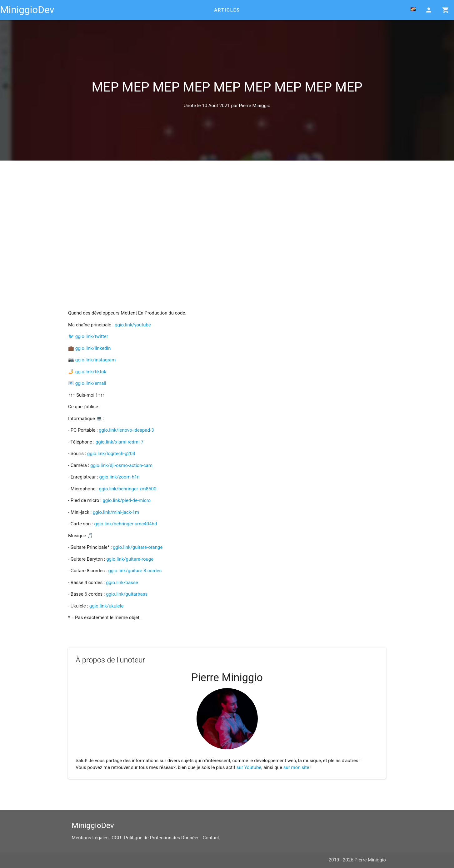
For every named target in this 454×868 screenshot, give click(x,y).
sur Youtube (249, 767)
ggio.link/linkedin (93, 348)
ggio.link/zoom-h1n (120, 477)
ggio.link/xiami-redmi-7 (120, 442)
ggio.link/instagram (96, 360)
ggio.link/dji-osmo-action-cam (121, 465)
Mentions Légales (90, 838)
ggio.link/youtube (133, 325)
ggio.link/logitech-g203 (111, 454)
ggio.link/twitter (92, 336)
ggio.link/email (91, 383)
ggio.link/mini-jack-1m (116, 512)
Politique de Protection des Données (162, 838)
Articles (227, 10)
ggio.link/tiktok (91, 372)
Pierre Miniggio (255, 106)
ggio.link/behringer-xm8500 (127, 489)
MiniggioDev (27, 10)
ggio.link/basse (122, 583)
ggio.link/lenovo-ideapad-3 (126, 430)
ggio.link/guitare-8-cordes (135, 571)
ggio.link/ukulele (107, 606)
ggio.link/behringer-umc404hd (125, 524)
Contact (211, 838)
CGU (116, 838)
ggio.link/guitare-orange (138, 547)
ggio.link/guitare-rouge (130, 559)
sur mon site (296, 767)
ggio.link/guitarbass (127, 594)
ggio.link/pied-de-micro (127, 500)
